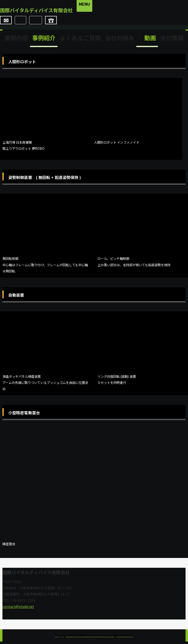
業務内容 (16, 40)
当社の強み (119, 40)
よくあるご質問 (80, 40)
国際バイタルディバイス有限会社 (47, 12)
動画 (147, 40)
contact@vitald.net (18, 609)
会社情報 (172, 40)
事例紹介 (44, 40)
